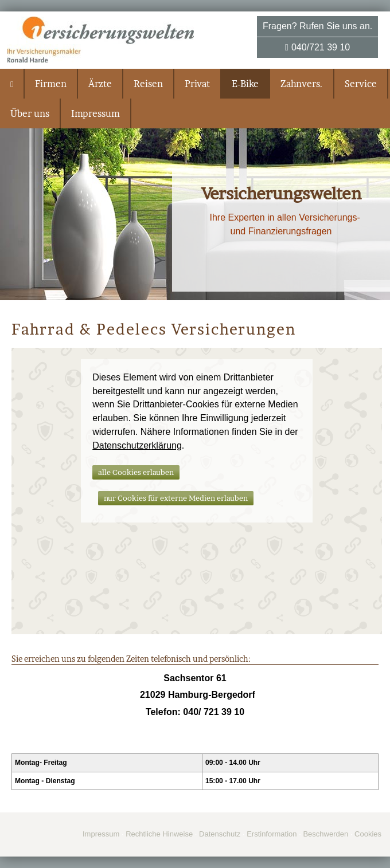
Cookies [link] (368, 834)
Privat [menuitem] (197, 84)
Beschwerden (325, 834)
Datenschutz (220, 834)
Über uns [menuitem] (30, 113)
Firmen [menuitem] (51, 84)
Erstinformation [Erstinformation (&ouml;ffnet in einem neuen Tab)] (272, 834)
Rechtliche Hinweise (159, 834)
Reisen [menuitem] (148, 84)
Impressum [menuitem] (95, 113)
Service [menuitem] (361, 84)
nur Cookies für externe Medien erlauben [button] (176, 498)
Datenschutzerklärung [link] (137, 445)
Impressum (101, 834)
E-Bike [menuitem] (245, 84)
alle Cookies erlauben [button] (136, 472)
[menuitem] (12, 84)
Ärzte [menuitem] (100, 84)
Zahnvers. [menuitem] (302, 84)
